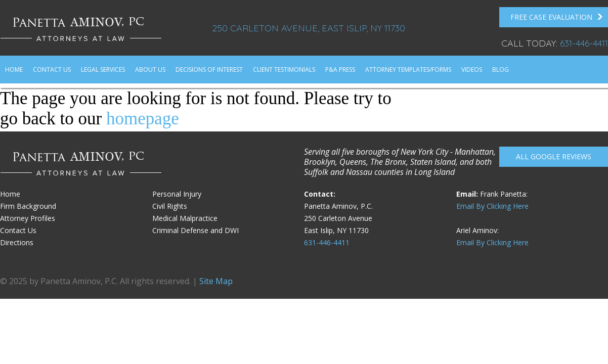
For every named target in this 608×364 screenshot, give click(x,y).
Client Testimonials (284, 70)
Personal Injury (177, 194)
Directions (17, 242)
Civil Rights (170, 206)
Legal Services (103, 70)
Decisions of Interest (209, 70)
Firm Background (28, 206)
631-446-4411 (584, 43)
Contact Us (52, 70)
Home (14, 70)
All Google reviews (554, 156)
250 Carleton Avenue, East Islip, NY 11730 (309, 28)
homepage (143, 119)
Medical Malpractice (185, 218)
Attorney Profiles (28, 218)
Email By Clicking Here (492, 206)
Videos (472, 70)
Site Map (216, 281)
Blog (501, 70)
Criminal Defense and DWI (196, 230)
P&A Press (340, 70)
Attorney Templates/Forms (408, 70)
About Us (150, 70)
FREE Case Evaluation (557, 17)
